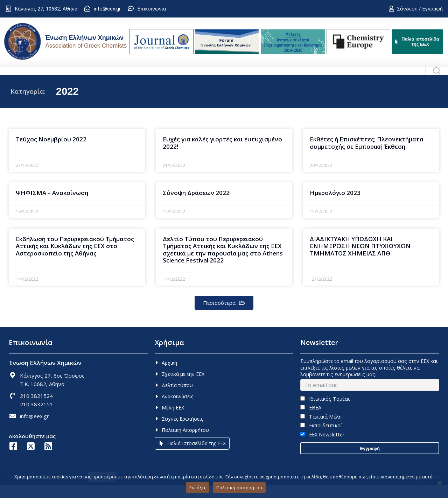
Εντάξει (198, 488)
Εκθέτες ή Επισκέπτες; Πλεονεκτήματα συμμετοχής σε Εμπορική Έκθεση (367, 155)
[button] (224, 315)
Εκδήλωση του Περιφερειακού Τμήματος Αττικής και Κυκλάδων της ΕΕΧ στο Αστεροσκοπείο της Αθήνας (75, 259)
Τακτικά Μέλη (321, 429)
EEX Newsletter (322, 447)
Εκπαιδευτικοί (321, 438)
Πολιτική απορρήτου (239, 488)
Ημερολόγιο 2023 (335, 205)
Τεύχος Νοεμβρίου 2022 (51, 152)
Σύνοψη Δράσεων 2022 (196, 205)
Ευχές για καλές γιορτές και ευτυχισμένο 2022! (222, 155)
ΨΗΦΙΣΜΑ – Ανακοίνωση (52, 205)
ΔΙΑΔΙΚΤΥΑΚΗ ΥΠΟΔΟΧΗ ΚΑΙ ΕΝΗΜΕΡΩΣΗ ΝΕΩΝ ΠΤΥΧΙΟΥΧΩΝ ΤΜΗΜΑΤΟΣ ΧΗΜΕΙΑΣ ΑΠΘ (360, 259)
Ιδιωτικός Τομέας (325, 411)
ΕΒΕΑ (311, 420)
